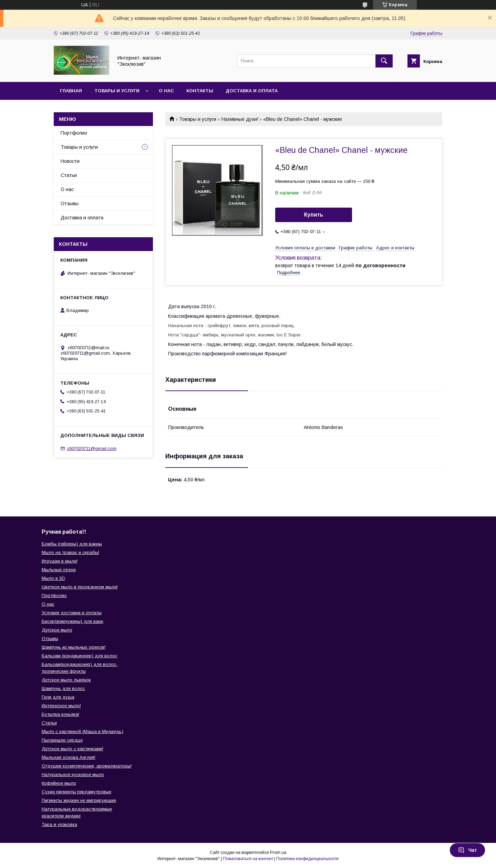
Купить (314, 215)
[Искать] (384, 61)
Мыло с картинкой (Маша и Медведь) (82, 731)
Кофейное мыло (59, 783)
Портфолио (74, 133)
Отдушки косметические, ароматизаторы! (87, 766)
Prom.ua (278, 853)
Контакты (200, 91)
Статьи (69, 175)
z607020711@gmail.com (92, 448)
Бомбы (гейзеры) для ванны (72, 544)
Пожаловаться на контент (248, 859)
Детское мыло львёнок (66, 680)
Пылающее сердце (62, 740)
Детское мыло (57, 630)
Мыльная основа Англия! (69, 757)
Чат (467, 850)
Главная (71, 91)
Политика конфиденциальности (307, 859)
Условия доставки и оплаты (72, 613)
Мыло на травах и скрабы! (70, 552)
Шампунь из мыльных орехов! (74, 647)
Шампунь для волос (63, 688)
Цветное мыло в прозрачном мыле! (80, 587)
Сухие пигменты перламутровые (76, 792)
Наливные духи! (240, 119)
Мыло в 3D (53, 578)
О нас (166, 91)
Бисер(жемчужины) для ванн (73, 621)
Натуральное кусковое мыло (73, 775)
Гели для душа (58, 697)
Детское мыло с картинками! (73, 749)
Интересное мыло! (61, 706)
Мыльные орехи (59, 570)
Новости (70, 161)
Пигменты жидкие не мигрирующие (79, 800)
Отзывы (70, 203)
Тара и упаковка (59, 824)
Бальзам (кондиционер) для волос (80, 656)
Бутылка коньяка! (60, 714)
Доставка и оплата (252, 91)
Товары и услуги (117, 91)
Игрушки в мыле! (60, 561)
